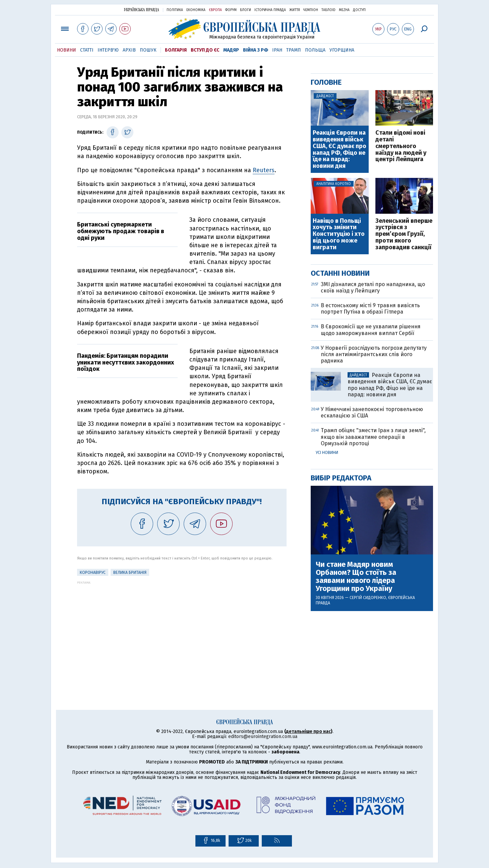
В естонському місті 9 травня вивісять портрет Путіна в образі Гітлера (370, 309)
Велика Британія (130, 573)
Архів (129, 50)
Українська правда (141, 10)
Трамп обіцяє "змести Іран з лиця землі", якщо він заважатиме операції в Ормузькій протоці (373, 437)
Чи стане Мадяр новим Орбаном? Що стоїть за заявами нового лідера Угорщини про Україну (356, 577)
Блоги (246, 10)
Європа (215, 10)
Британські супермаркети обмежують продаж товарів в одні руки (121, 231)
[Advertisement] (182, 631)
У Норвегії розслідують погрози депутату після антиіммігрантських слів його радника (374, 354)
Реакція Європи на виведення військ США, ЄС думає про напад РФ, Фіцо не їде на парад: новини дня (340, 150)
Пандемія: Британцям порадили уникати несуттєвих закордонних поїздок (126, 362)
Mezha (344, 10)
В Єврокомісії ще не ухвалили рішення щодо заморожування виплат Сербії (371, 330)
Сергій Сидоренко (368, 598)
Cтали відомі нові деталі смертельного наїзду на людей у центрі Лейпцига (401, 146)
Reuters (264, 170)
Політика (175, 10)
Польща (315, 50)
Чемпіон (311, 10)
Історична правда (270, 10)
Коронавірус (93, 573)
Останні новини (340, 273)
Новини (67, 50)
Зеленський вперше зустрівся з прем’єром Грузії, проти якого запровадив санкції (404, 234)
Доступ (359, 10)
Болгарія (176, 50)
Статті (87, 50)
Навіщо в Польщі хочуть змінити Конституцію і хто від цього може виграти (339, 234)
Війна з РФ (256, 50)
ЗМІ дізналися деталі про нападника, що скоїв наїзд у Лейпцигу (373, 287)
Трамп (294, 50)
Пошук (148, 50)
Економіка (196, 10)
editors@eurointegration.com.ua (263, 737)
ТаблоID (328, 10)
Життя (295, 10)
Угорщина (342, 50)
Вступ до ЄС (205, 50)
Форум (231, 10)
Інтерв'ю (108, 50)
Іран (277, 50)
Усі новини (327, 453)
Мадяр (231, 50)
